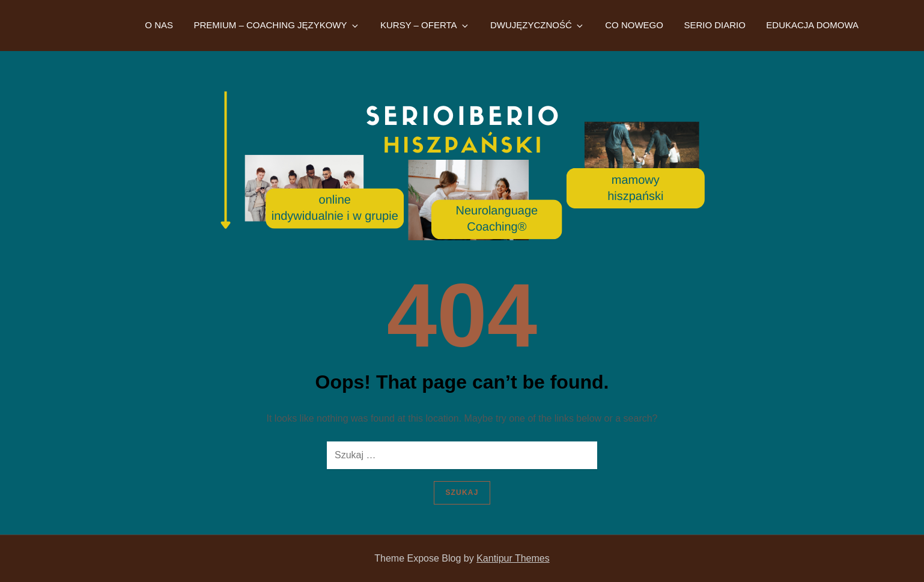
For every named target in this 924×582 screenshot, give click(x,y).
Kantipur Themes (513, 558)
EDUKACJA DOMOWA (812, 25)
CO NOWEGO (634, 25)
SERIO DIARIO (715, 25)
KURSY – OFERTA (425, 25)
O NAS (159, 25)
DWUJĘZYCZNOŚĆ (537, 25)
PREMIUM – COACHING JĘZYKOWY (276, 25)
